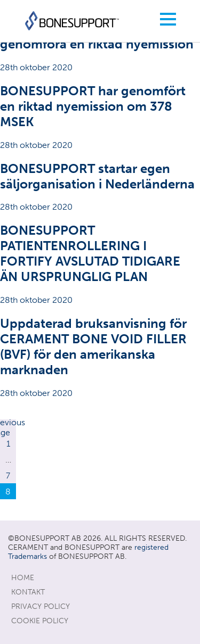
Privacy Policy (41, 606)
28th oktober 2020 (100, 47)
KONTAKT (28, 592)
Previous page (8, 427)
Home (23, 578)
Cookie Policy (40, 621)
